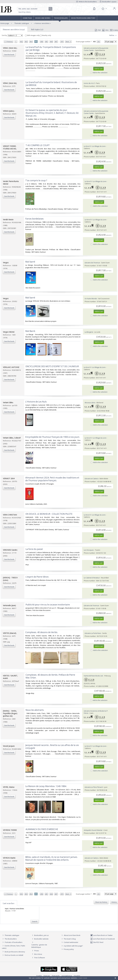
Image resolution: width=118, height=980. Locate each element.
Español (77, 976)
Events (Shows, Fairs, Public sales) (13, 947)
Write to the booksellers (87, 2)
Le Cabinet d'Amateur (92, 578)
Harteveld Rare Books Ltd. (93, 676)
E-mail (114, 30)
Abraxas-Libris (90, 403)
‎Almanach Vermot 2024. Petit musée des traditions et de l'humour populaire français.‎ (52, 479)
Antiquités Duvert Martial (93, 830)
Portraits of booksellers (14, 942)
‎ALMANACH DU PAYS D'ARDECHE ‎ (42, 829)
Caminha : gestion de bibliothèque (39, 946)
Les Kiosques (89, 550)
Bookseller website (40, 939)
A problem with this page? (72, 946)
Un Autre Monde (91, 299)
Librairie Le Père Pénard (94, 787)
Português (56, 976)
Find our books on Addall (12, 955)
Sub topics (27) (37, 29)
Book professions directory (83, 18)
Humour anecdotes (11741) (14, 29)
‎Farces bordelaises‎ (34, 219)
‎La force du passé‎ (34, 549)
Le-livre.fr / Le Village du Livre (95, 146)
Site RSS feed (97, 942)
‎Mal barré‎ (30, 262)
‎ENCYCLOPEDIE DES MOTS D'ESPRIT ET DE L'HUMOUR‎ (52, 366)
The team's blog (68, 939)
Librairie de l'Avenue (92, 263)
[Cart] (94, 9)
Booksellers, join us (40, 935)
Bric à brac (38, 954)
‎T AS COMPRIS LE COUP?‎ (38, 145)
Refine (113, 35)
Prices (37, 951)
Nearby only (46, 35)
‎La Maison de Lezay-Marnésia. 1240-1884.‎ (46, 786)
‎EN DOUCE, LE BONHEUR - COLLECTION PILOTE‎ (49, 514)
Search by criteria (24, 12)
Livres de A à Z (89, 83)
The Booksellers (61, 18)
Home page (27, 18)
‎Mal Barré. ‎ (31, 331)
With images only (32, 35)
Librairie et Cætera (92, 479)
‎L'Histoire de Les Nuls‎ (36, 402)
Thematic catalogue (21, 23)
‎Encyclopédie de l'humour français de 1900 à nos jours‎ (52, 437)
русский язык (67, 976)
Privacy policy (67, 949)
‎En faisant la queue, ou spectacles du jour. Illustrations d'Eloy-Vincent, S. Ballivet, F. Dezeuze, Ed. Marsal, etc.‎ (52, 113)
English (39, 976)
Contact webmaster (70, 942)
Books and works (43, 18)
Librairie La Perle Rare (93, 633)
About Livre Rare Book (72, 935)
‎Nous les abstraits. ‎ (35, 710)
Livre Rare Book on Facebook (103, 939)
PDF (98, 30)
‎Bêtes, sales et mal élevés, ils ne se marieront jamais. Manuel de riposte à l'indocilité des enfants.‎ (51, 858)
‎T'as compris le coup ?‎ (36, 180)
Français (47, 976)
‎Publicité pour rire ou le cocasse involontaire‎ (48, 605)
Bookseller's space (108, 2)
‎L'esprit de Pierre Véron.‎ (37, 577)
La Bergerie (89, 332)
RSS (105, 30)
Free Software (40, 958)
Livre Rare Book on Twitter (101, 935)
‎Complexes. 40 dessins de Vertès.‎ (42, 632)
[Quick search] (35, 9)
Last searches (9, 903)
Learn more (83, 978)
